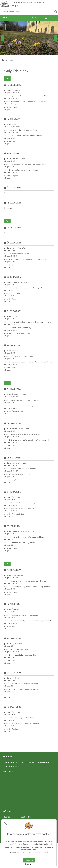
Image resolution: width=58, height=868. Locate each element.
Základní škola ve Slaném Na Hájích (28, 4)
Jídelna (36, 18)
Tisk (7, 78)
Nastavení (29, 864)
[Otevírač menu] (54, 4)
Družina (21, 18)
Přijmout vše (29, 860)
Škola (7, 18)
